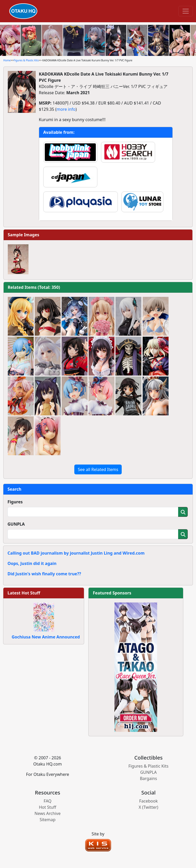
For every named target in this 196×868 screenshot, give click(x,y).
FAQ (47, 801)
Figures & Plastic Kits (26, 60)
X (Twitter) (149, 807)
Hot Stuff (48, 807)
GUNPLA (16, 524)
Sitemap (48, 820)
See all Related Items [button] (98, 469)
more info (66, 109)
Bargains (148, 778)
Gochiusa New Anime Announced (46, 637)
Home (7, 60)
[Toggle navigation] (186, 11)
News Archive (48, 813)
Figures (15, 502)
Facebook (148, 801)
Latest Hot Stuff (24, 593)
